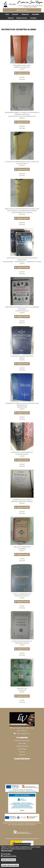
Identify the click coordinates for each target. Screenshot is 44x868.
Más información (7, 851)
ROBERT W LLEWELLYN (22, 67)
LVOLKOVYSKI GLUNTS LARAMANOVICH (22, 116)
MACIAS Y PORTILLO (22, 596)
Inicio (7, 14)
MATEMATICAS (22, 688)
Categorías (25, 14)
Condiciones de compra (22, 741)
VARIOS (22, 358)
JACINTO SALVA (22, 164)
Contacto (33, 18)
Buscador (15, 14)
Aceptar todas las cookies (10, 865)
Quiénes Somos (22, 18)
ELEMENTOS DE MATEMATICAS (22, 452)
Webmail (22, 755)
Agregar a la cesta (22, 73)
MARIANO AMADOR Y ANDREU (22, 502)
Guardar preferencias (9, 860)
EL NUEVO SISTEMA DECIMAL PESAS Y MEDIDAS (22, 162)
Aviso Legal (22, 743)
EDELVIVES (22, 690)
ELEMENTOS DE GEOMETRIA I (22, 641)
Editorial (11, 18)
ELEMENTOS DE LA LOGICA (22, 500)
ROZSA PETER (22, 407)
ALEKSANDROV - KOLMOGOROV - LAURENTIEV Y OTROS (22, 262)
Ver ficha (22, 79)
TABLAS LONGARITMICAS (22, 594)
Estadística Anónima (9, 856)
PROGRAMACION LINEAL (22, 65)
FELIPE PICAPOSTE (22, 454)
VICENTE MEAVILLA (22, 311)
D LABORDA (22, 549)
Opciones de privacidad (22, 844)
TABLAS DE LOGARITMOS (22, 547)
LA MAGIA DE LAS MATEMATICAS (22, 356)
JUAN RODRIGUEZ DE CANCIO (22, 213)
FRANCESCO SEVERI (22, 643)
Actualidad (35, 14)
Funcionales (7, 854)
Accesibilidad (22, 749)
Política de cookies (22, 746)
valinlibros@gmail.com (23, 734)
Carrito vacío (22, 10)
